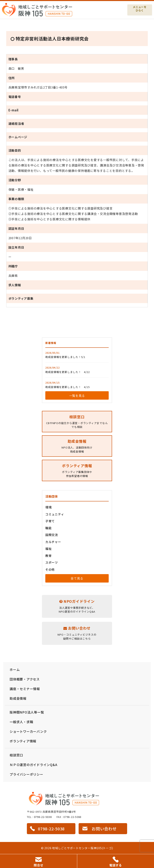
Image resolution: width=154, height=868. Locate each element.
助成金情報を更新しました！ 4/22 (68, 372)
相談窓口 (16, 755)
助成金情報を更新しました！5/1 (65, 357)
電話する (116, 862)
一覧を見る (77, 396)
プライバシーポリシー (26, 774)
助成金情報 (18, 698)
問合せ (38, 862)
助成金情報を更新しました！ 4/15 (68, 387)
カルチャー (53, 542)
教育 (49, 556)
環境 (49, 507)
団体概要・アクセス (25, 679)
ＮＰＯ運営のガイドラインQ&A (33, 765)
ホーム (15, 669)
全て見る (77, 578)
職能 (49, 528)
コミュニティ (55, 514)
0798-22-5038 (43, 817)
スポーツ (52, 562)
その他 (50, 569)
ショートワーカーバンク (28, 731)
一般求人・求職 (21, 722)
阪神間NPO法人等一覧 (27, 712)
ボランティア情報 (23, 741)
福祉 (49, 549)
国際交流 (52, 535)
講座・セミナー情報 (25, 689)
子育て (50, 521)
